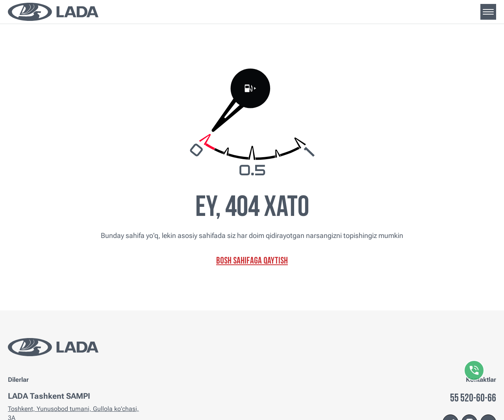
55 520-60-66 (473, 399)
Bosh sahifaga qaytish (252, 261)
